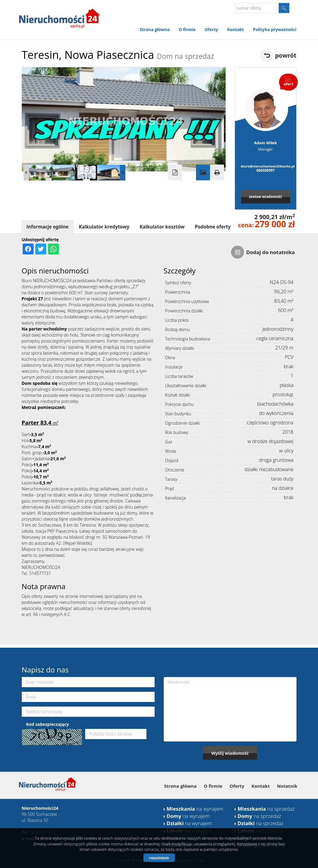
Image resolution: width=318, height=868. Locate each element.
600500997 (265, 170)
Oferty (211, 29)
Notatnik (287, 786)
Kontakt (235, 29)
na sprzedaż (266, 809)
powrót (286, 55)
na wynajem (195, 809)
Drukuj (217, 173)
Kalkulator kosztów (162, 227)
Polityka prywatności (275, 29)
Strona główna (155, 29)
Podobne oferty (213, 227)
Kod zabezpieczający (48, 724)
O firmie (187, 29)
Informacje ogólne (48, 227)
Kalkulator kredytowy (104, 227)
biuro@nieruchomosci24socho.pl (266, 166)
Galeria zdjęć (203, 173)
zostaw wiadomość (265, 196)
